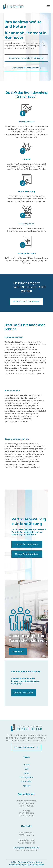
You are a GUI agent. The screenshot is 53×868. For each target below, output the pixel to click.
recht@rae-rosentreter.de (26, 848)
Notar (27, 773)
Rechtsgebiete (27, 777)
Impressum (26, 865)
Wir (27, 769)
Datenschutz (38, 865)
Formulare (26, 782)
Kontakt (27, 786)
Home (27, 765)
